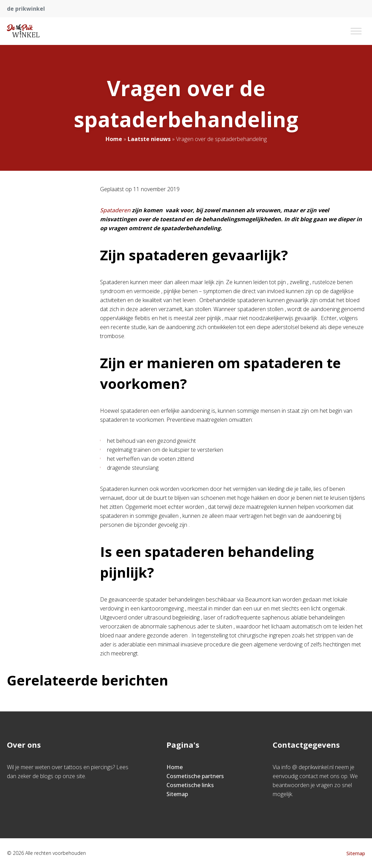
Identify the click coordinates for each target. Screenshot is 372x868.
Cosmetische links (190, 785)
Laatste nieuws (149, 139)
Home (114, 139)
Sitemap (177, 794)
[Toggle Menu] (356, 31)
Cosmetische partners (195, 776)
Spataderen (116, 210)
